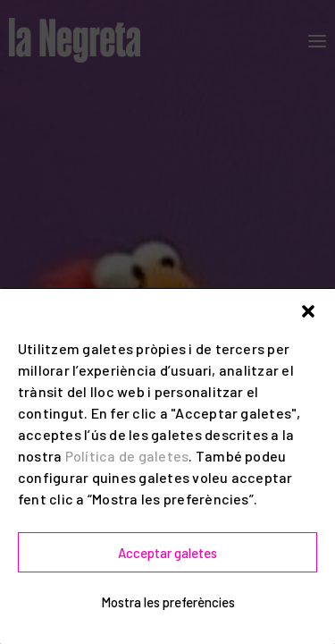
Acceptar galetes (167, 553)
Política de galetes (127, 456)
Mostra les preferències (168, 602)
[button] (308, 311)
